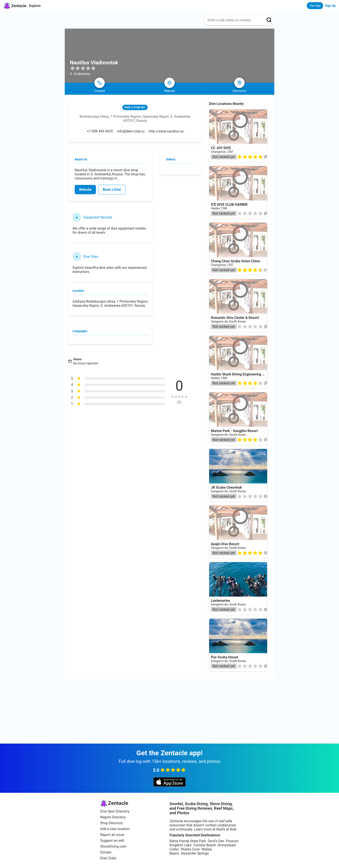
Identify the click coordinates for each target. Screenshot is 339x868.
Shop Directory (111, 823)
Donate (106, 852)
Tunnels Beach (205, 845)
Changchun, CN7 (222, 152)
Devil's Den (216, 841)
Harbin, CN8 (219, 208)
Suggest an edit (112, 841)
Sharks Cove (190, 849)
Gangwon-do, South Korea (228, 435)
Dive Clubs (108, 858)
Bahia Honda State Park (188, 841)
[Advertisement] (169, 711)
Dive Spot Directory (115, 811)
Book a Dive (112, 190)
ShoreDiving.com (113, 846)
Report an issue (112, 835)
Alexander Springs (195, 853)
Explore (35, 6)
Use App (315, 6)
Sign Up (330, 6)
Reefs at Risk (226, 829)
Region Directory (113, 817)
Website (85, 190)
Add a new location (115, 829)
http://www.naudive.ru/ (166, 131)
